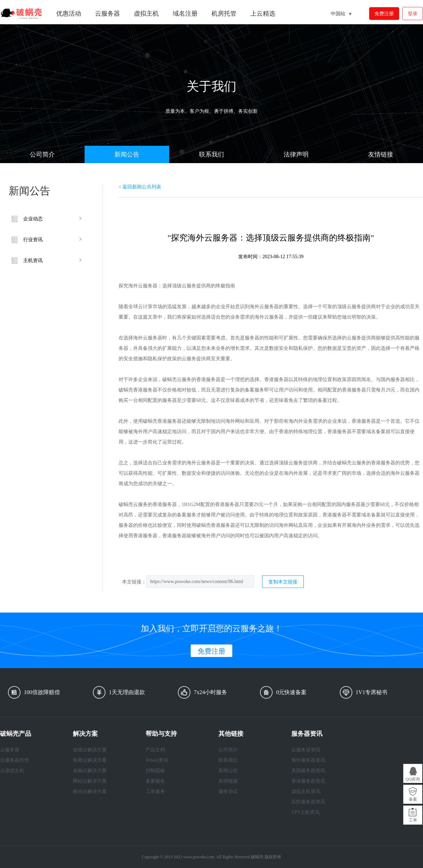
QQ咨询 (413, 779)
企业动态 (33, 219)
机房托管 (224, 14)
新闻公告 (127, 154)
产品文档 (155, 750)
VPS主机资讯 (305, 812)
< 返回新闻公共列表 (140, 187)
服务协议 (228, 791)
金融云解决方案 (90, 771)
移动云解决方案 (90, 791)
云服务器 (107, 14)
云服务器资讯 (306, 750)
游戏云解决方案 (90, 750)
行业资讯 (33, 240)
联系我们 (211, 154)
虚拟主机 (146, 14)
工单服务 (155, 791)
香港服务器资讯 (308, 781)
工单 (413, 820)
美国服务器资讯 (308, 771)
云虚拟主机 (12, 771)
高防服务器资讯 (308, 802)
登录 (413, 14)
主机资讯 (33, 260)
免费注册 (384, 14)
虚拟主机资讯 (306, 791)
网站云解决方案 (90, 781)
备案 (413, 799)
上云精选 (263, 14)
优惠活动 (69, 14)
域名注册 (185, 14)
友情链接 (381, 154)
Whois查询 (157, 760)
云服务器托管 (15, 760)
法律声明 (296, 154)
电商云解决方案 (90, 760)
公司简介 (42, 154)
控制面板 (155, 771)
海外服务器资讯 (308, 760)
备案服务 (155, 781)
